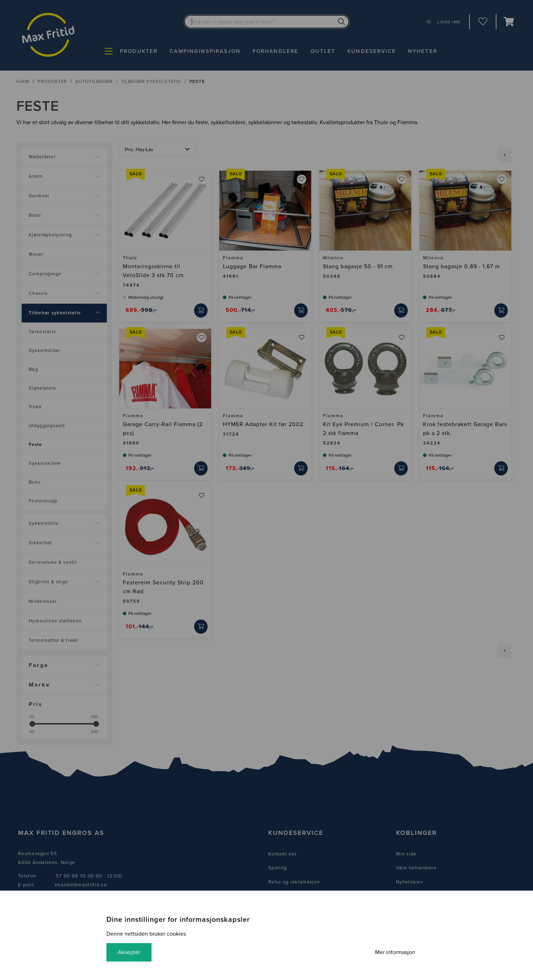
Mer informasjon (395, 952)
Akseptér (129, 952)
